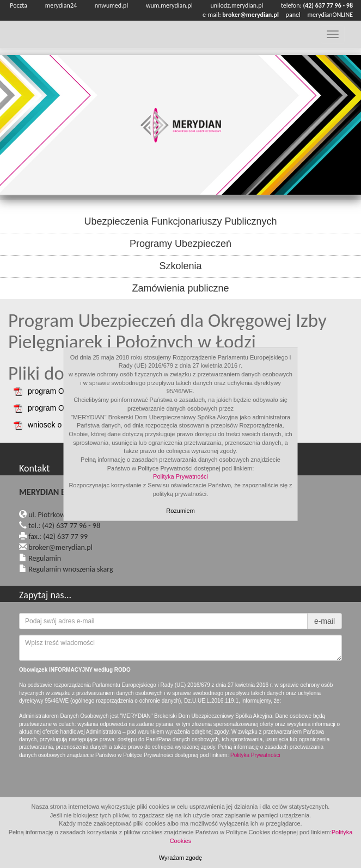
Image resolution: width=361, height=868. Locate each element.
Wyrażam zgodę (180, 858)
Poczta (19, 5)
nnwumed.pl (111, 5)
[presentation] (102, 786)
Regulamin (45, 558)
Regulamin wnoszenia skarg (71, 569)
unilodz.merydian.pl (237, 5)
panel (293, 15)
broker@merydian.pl (60, 547)
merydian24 (61, 5)
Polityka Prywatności (180, 476)
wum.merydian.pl (169, 5)
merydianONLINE (330, 15)
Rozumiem (180, 511)
